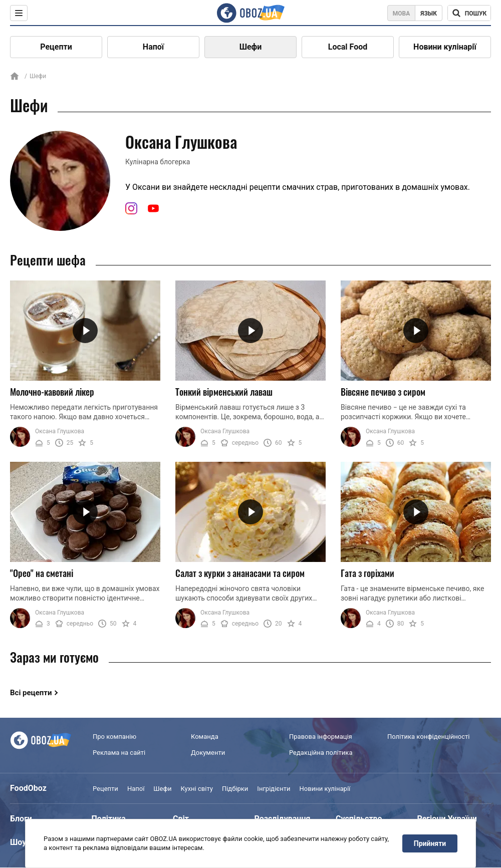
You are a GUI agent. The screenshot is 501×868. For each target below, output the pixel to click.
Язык (429, 14)
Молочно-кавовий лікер (52, 392)
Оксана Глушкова (60, 431)
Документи (208, 753)
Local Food (348, 47)
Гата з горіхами (367, 573)
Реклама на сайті (119, 753)
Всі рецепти (31, 693)
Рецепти (56, 47)
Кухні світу (196, 789)
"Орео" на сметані (42, 573)
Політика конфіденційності (428, 737)
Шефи (251, 47)
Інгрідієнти (274, 789)
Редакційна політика (321, 753)
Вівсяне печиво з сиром (383, 392)
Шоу (18, 842)
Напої (153, 47)
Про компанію (114, 737)
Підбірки (235, 789)
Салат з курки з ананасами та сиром (240, 573)
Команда (205, 737)
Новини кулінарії (445, 47)
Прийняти (430, 843)
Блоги (21, 819)
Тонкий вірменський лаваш (224, 392)
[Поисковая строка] (469, 13)
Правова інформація (321, 737)
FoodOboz (28, 788)
